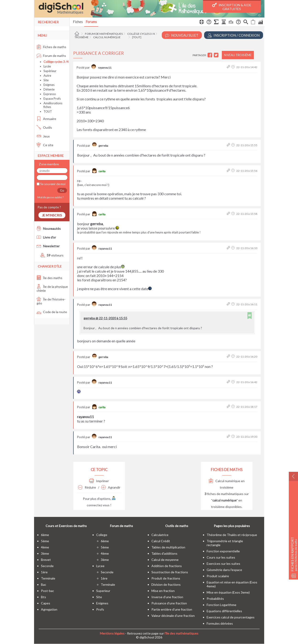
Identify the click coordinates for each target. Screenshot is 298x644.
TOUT (48, 111)
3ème (45, 553)
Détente (49, 89)
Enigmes (49, 85)
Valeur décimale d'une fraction (173, 616)
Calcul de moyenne (165, 560)
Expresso (50, 94)
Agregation (49, 609)
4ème (45, 547)
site (99, 597)
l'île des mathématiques (181, 633)
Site (46, 80)
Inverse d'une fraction (167, 597)
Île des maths (49, 278)
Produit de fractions (166, 578)
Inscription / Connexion (234, 35)
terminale (48, 578)
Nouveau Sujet (182, 35)
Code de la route (52, 312)
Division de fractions (166, 584)
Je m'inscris (52, 215)
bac (44, 584)
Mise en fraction (163, 591)
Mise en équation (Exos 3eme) (228, 592)
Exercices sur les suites (223, 564)
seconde (47, 566)
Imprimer (99, 481)
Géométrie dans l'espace (224, 570)
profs (100, 609)
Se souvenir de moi (53, 184)
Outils (44, 127)
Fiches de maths (51, 47)
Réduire (87, 487)
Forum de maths (51, 56)
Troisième (82, 37)
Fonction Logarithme (221, 605)
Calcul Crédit (161, 541)
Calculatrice (160, 535)
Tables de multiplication (168, 547)
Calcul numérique (107, 37)
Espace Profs (52, 99)
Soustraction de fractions (170, 572)
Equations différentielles (224, 611)
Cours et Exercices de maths (66, 526)
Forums (91, 22)
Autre (47, 76)
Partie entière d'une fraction (172, 609)
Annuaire (46, 119)
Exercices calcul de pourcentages (231, 617)
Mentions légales (112, 633)
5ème (45, 541)
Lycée (47, 66)
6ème (45, 535)
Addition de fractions (167, 566)
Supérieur (50, 71)
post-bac (48, 591)
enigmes (102, 603)
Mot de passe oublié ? (50, 197)
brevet (46, 560)
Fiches (78, 22)
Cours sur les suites (221, 557)
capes (46, 603)
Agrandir (111, 487)
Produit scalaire (218, 576)
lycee (100, 566)
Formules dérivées (220, 623)
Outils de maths (177, 526)
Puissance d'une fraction (169, 603)
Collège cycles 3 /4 (141, 34)
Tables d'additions (164, 553)
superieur (103, 591)
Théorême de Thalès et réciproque (232, 535)
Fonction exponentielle (223, 551)
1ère (44, 572)
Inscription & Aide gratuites (232, 7)
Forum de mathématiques (104, 34)
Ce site (45, 145)
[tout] (137, 37)
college (102, 535)
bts (43, 597)
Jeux (43, 136)
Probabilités (215, 599)
